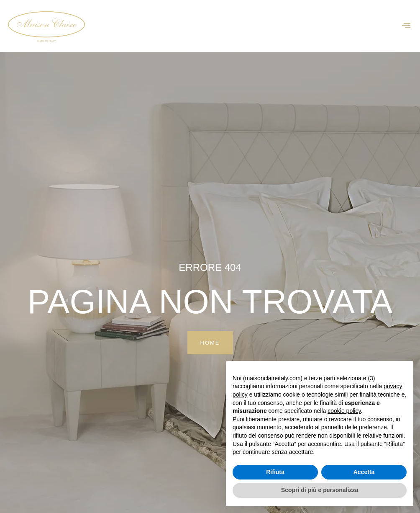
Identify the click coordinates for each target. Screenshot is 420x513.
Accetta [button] (364, 472)
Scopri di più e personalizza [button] (320, 490)
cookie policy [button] (344, 411)
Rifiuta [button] (275, 472)
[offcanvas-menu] (406, 26)
